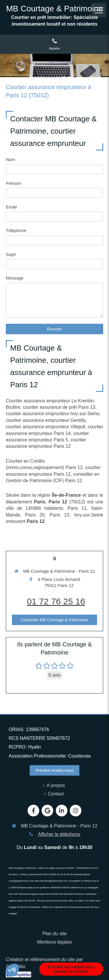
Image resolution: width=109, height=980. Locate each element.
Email (11, 207)
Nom (10, 159)
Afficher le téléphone (59, 834)
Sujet (11, 254)
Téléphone (16, 230)
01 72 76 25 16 (56, 601)
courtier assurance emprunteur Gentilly (46, 420)
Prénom (14, 183)
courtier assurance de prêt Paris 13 (59, 407)
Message (15, 278)
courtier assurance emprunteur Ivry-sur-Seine (53, 414)
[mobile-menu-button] (99, 10)
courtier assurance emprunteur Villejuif (45, 427)
